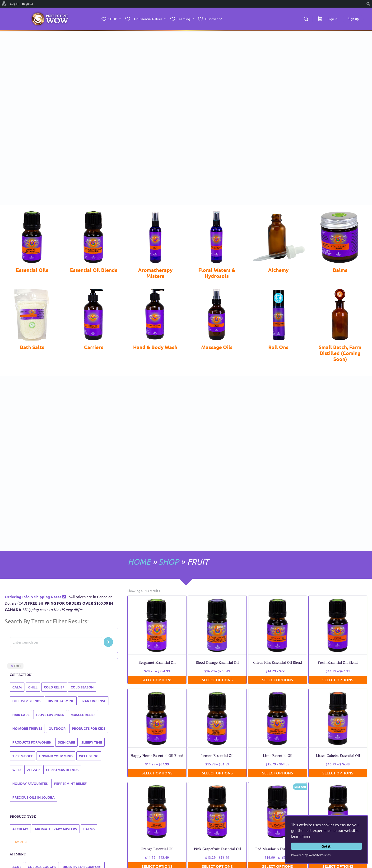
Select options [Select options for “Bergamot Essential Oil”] (157, 589)
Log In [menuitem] (14, 4)
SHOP (168, 471)
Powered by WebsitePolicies (311, 855)
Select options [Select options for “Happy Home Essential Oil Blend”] (157, 682)
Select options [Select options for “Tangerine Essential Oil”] (338, 775)
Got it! (326, 846)
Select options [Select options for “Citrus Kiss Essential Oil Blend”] (278, 589)
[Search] (306, 19)
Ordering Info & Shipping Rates (35, 506)
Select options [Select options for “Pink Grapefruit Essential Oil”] (217, 775)
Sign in (333, 19)
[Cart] (320, 19)
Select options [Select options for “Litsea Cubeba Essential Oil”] (338, 682)
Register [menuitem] (28, 4)
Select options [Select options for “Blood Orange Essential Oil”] (217, 589)
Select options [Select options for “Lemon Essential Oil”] (217, 682)
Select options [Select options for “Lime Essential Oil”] (278, 682)
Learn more (301, 836)
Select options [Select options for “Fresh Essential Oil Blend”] (338, 589)
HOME (138, 471)
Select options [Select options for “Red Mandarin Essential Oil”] (278, 775)
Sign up (353, 19)
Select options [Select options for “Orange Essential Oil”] (157, 775)
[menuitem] (4, 4)
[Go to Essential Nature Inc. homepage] (50, 19)
